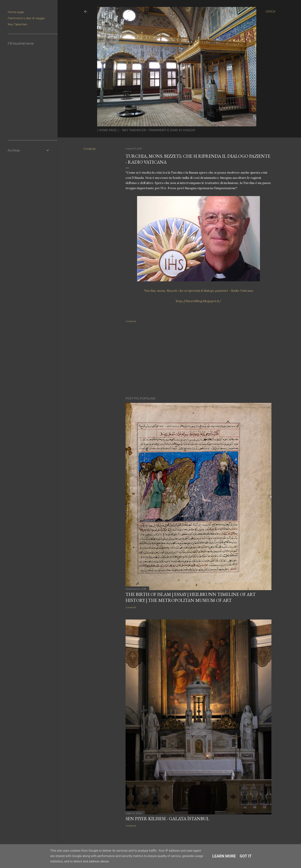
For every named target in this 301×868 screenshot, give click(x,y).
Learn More (224, 856)
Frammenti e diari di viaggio (172, 130)
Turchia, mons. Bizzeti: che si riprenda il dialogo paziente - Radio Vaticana (199, 291)
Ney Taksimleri (134, 130)
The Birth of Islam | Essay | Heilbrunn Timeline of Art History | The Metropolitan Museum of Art (191, 597)
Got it (246, 856)
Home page (16, 12)
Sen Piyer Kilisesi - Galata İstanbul (167, 819)
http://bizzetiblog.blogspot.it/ (198, 301)
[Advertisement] (198, 360)
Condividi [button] (89, 149)
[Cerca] (270, 12)
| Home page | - (109, 130)
